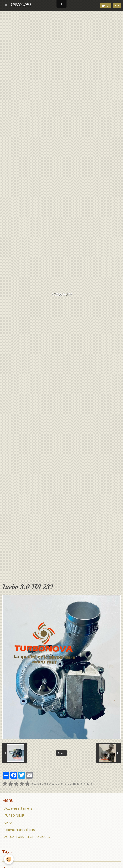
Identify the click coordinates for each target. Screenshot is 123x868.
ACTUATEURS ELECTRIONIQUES (27, 837)
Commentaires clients (20, 830)
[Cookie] (9, 859)
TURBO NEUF (14, 815)
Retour (61, 753)
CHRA (8, 823)
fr (115, 5)
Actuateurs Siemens (18, 808)
